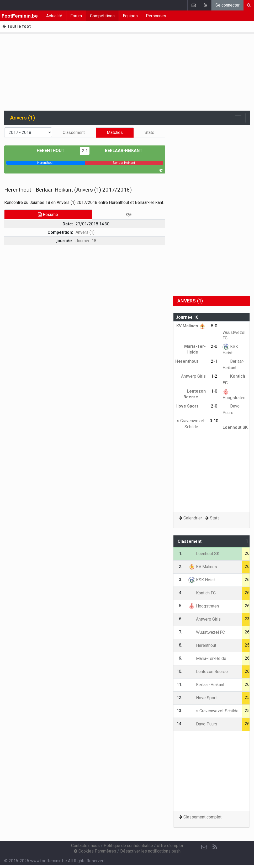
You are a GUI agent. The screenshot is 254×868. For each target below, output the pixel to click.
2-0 (214, 346)
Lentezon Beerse (208, 672)
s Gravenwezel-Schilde (213, 711)
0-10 (214, 421)
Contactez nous (85, 846)
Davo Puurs (203, 724)
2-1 (85, 151)
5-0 (214, 326)
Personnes (156, 16)
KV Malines (191, 326)
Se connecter (227, 5)
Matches (115, 132)
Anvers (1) (85, 232)
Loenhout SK (204, 554)
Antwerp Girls (205, 619)
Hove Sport (191, 406)
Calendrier (193, 518)
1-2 (214, 376)
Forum (76, 16)
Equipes (130, 16)
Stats (149, 132)
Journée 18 (86, 241)
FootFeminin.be (20, 16)
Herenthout (54, 151)
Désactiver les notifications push (150, 851)
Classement (74, 132)
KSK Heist (202, 580)
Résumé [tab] (48, 215)
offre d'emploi (170, 846)
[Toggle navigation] (238, 118)
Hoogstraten (204, 606)
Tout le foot (17, 26)
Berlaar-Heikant (120, 151)
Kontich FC (202, 593)
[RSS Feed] (215, 847)
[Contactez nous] (204, 847)
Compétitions (102, 16)
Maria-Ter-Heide (207, 658)
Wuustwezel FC (234, 332)
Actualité (54, 16)
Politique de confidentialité (128, 846)
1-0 (214, 391)
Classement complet (202, 817)
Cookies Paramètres (95, 851)
